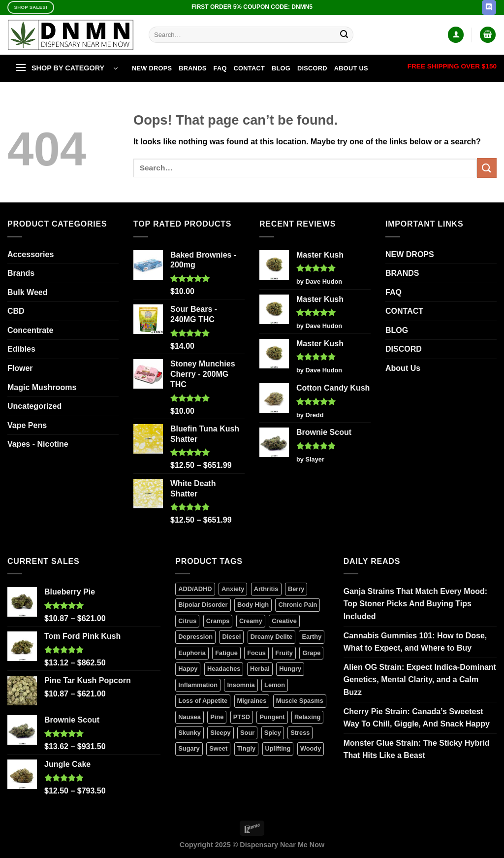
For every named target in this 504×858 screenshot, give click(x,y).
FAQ (220, 68)
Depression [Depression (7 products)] (195, 637)
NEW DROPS (152, 68)
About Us (351, 68)
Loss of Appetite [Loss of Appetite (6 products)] (203, 701)
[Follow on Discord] (489, 7)
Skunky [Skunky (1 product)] (189, 733)
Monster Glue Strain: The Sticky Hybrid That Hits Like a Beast (417, 749)
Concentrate (30, 330)
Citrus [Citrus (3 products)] (187, 621)
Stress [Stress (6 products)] (300, 733)
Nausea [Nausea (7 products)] (189, 717)
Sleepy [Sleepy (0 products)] (220, 733)
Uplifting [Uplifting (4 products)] (278, 748)
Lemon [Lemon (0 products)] (275, 685)
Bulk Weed (28, 292)
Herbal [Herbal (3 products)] (260, 669)
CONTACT (249, 68)
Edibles (21, 349)
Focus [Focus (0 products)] (256, 653)
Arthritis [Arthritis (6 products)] (266, 589)
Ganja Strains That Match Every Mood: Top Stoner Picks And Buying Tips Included (416, 604)
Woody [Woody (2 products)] (311, 748)
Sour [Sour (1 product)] (247, 733)
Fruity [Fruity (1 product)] (284, 653)
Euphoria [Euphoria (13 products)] (192, 653)
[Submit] (345, 35)
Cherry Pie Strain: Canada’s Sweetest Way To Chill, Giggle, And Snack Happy (417, 718)
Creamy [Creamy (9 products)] (251, 621)
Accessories (31, 254)
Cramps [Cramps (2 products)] (218, 621)
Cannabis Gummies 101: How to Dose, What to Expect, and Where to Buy (415, 642)
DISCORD (312, 68)
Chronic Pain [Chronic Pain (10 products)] (298, 605)
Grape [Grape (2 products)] (311, 653)
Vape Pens (27, 425)
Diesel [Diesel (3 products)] (231, 637)
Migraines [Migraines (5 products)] (252, 701)
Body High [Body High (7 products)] (253, 605)
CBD (16, 311)
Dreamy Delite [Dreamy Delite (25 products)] (271, 637)
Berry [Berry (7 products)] (296, 589)
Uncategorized (34, 406)
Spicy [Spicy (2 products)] (273, 733)
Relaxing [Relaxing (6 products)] (307, 717)
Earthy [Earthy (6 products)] (312, 637)
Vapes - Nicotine (38, 444)
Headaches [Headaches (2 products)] (224, 669)
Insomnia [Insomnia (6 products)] (241, 685)
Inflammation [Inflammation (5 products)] (198, 685)
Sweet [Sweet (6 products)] (218, 748)
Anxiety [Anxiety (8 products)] (233, 589)
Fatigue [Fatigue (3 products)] (226, 653)
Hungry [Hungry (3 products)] (290, 669)
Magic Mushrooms (42, 387)
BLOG (281, 68)
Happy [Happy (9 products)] (188, 669)
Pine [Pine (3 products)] (217, 717)
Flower (20, 368)
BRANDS (192, 68)
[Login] (456, 35)
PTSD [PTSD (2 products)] (242, 717)
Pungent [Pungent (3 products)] (272, 717)
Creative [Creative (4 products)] (284, 621)
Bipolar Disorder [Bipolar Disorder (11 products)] (203, 605)
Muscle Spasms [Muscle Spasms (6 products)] (300, 701)
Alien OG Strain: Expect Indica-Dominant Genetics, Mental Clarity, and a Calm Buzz (420, 680)
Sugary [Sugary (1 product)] (189, 748)
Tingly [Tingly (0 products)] (246, 748)
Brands (21, 273)
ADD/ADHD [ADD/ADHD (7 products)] (195, 589)
